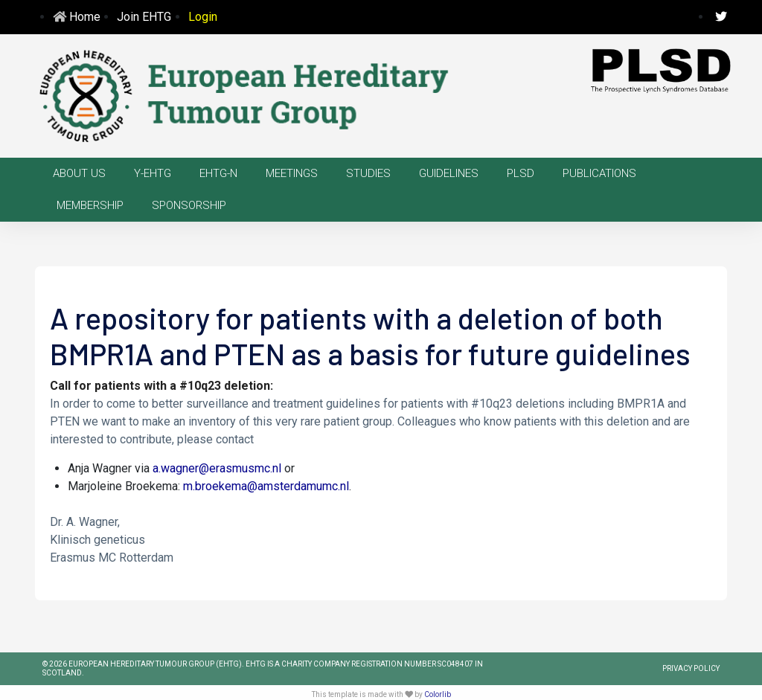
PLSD (521, 173)
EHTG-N (218, 173)
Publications (599, 173)
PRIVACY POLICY (691, 668)
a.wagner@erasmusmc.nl (217, 468)
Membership (90, 205)
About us (79, 173)
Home (85, 17)
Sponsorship (189, 205)
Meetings (292, 173)
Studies (368, 173)
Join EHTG (144, 17)
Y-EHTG (153, 173)
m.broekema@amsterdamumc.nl (266, 486)
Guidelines (449, 173)
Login (203, 17)
